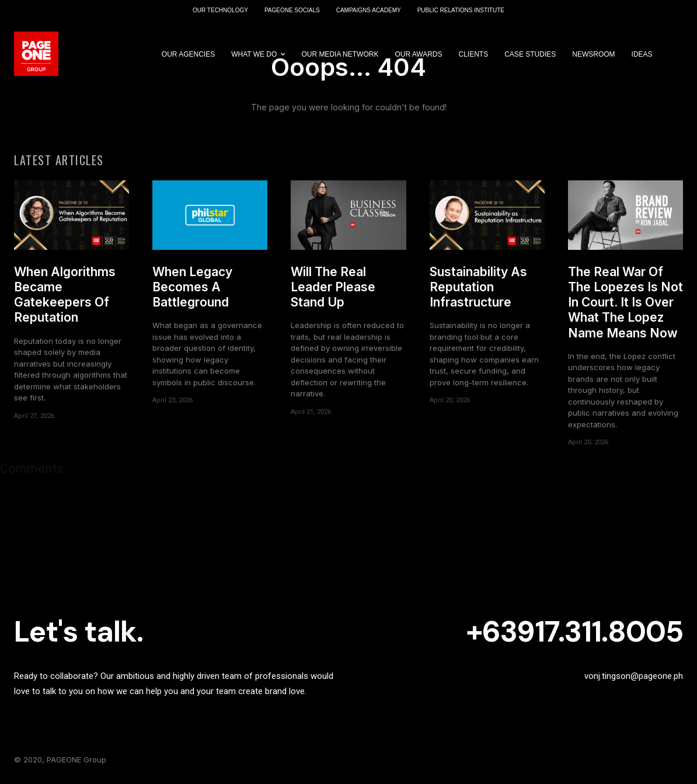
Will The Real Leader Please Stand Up (333, 287)
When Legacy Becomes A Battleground (192, 287)
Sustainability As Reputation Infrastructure (478, 287)
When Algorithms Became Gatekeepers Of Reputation (65, 295)
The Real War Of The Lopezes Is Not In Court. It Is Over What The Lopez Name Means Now (625, 302)
